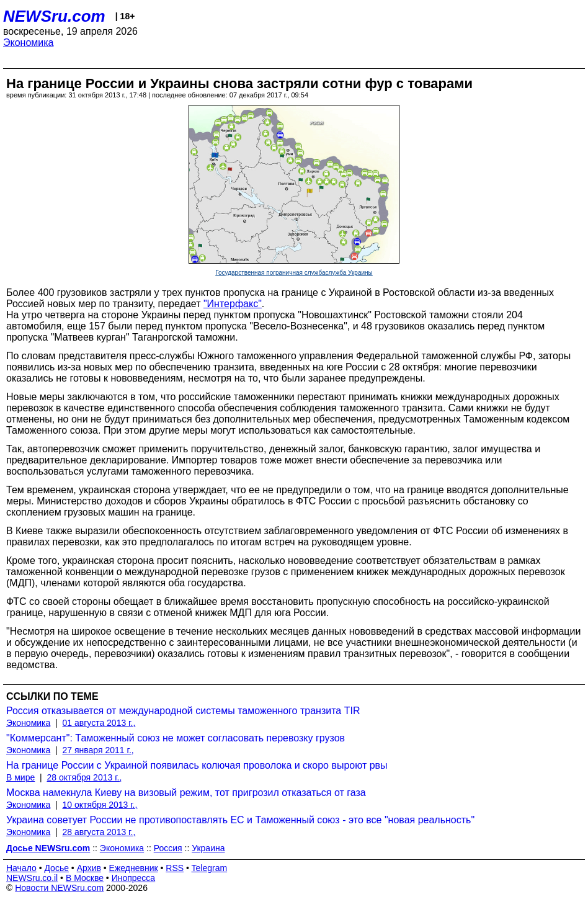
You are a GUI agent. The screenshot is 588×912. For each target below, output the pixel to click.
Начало (21, 868)
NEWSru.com (54, 16)
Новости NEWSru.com (59, 888)
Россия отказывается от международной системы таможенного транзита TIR (183, 711)
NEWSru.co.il (32, 878)
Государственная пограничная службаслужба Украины (294, 273)
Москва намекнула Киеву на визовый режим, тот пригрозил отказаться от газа (186, 793)
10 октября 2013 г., (100, 805)
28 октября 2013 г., (84, 777)
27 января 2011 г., (98, 750)
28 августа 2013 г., (99, 832)
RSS (175, 868)
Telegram (210, 868)
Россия (168, 848)
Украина (208, 848)
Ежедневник (134, 868)
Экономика (29, 42)
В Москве (85, 878)
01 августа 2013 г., (99, 723)
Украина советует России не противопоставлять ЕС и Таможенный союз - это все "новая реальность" (240, 820)
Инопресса (134, 878)
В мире (20, 777)
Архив (89, 868)
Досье (56, 868)
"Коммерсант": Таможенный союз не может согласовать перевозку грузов (176, 738)
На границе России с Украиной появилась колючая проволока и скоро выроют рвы (197, 765)
